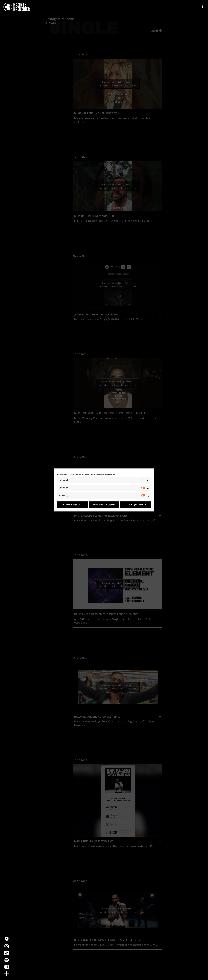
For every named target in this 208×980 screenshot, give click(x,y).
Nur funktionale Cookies (104, 505)
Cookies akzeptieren (72, 505)
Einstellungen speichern (136, 505)
